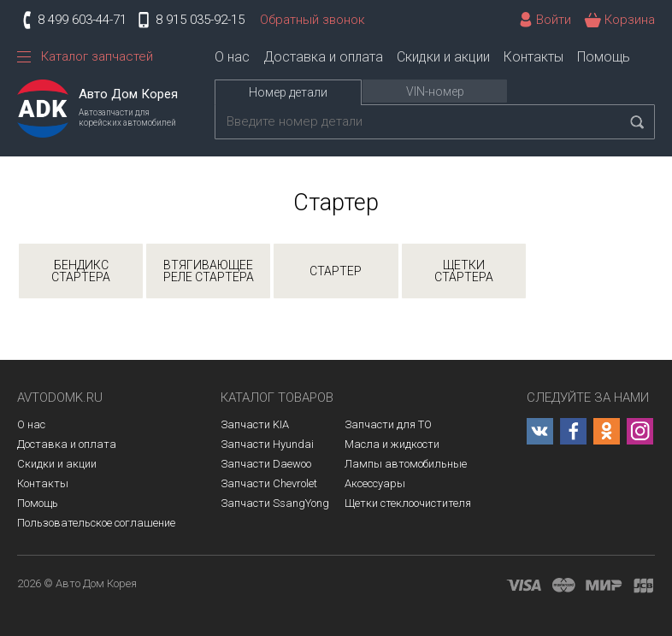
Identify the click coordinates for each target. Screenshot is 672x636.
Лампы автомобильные (406, 464)
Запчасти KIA (255, 424)
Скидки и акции (443, 57)
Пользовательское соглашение (96, 523)
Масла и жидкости (392, 444)
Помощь (604, 57)
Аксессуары (375, 483)
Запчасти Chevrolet (269, 483)
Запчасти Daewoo (266, 464)
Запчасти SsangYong (275, 503)
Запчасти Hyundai (267, 444)
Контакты (533, 57)
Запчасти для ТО (388, 424)
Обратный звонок (312, 20)
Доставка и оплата (323, 57)
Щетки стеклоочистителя (408, 503)
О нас (232, 57)
